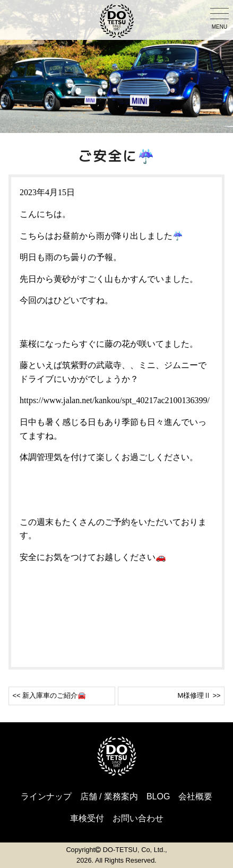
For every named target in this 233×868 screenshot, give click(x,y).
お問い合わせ (138, 818)
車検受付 (87, 818)
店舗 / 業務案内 (109, 796)
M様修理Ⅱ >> (199, 695)
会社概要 (195, 796)
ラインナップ (46, 796)
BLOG (158, 796)
